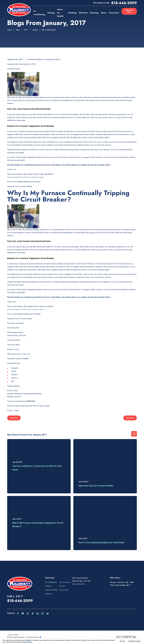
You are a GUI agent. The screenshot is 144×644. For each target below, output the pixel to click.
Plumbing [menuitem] (72, 13)
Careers (62, 586)
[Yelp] (28, 613)
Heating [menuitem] (51, 13)
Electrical (48, 594)
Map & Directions (78, 584)
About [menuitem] (104, 13)
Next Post (130, 418)
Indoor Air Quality (51, 590)
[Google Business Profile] (48, 613)
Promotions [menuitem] (114, 13)
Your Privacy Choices (33, 637)
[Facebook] (18, 613)
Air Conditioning (51, 582)
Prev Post (14, 418)
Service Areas (65, 582)
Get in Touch (64, 590)
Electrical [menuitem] (83, 13)
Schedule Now (129, 11)
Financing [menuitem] (94, 13)
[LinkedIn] (38, 613)
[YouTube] (23, 613)
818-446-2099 (124, 3)
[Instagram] (43, 613)
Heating (48, 586)
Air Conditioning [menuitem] (39, 13)
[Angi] (33, 613)
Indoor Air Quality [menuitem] (60, 13)
